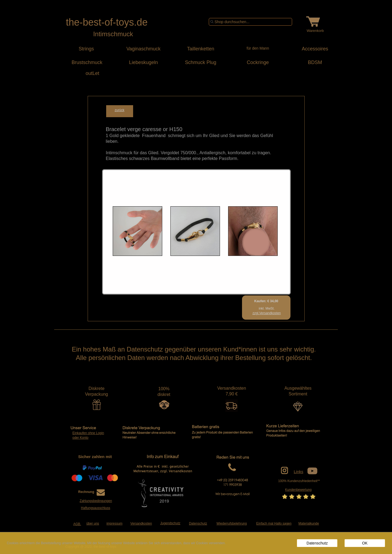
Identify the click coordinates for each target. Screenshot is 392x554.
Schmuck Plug (200, 62)
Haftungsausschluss (95, 508)
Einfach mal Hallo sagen (274, 523)
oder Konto (80, 438)
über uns (93, 523)
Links (298, 472)
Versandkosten (141, 523)
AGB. (77, 524)
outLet (86, 73)
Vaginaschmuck (143, 49)
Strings (86, 49)
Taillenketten (201, 49)
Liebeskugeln (143, 62)
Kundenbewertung (298, 490)
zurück (119, 110)
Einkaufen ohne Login (88, 433)
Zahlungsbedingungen (96, 501)
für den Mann (258, 48)
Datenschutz (198, 523)
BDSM (315, 62)
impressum (114, 523)
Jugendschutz (170, 523)
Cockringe (258, 62)
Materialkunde (309, 523)
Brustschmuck (86, 62)
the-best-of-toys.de (107, 22)
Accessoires (315, 49)
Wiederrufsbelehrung (232, 523)
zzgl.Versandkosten (267, 313)
